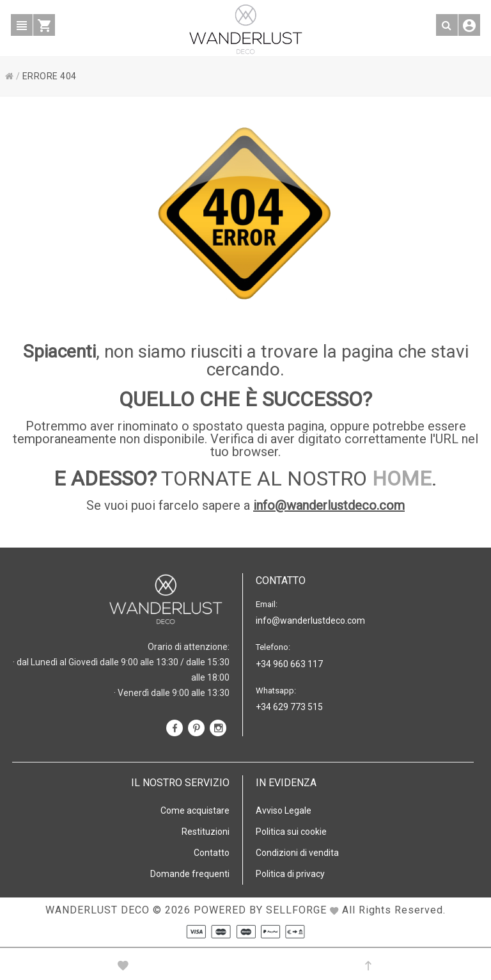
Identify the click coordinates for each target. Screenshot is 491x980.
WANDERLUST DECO (97, 910)
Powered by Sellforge (260, 910)
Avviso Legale (284, 810)
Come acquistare (195, 810)
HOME (402, 478)
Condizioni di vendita (297, 853)
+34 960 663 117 (289, 664)
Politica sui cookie (291, 832)
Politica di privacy (290, 874)
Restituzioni (206, 832)
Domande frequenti (190, 874)
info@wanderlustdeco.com (329, 505)
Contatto (212, 853)
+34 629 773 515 (289, 707)
